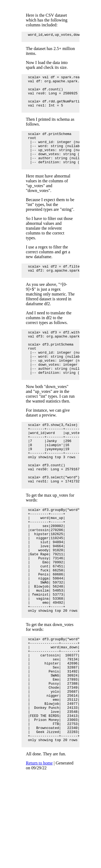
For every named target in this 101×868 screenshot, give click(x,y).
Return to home (39, 848)
